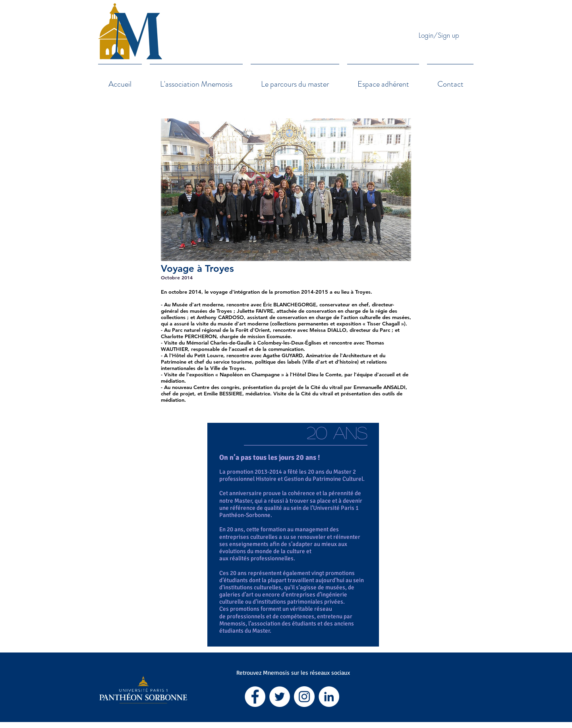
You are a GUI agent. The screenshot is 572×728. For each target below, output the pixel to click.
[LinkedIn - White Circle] (329, 697)
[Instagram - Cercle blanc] (304, 697)
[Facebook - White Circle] (255, 697)
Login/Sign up (439, 35)
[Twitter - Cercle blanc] (280, 697)
